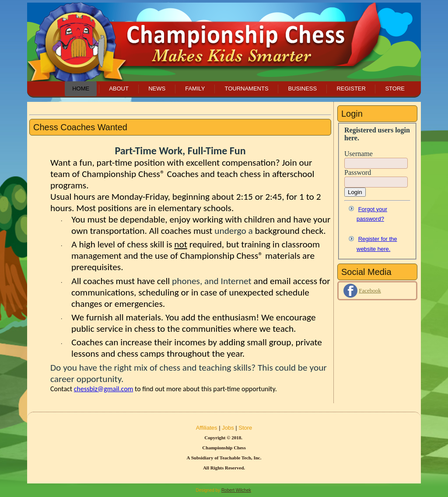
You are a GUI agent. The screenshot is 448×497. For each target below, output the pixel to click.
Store (395, 89)
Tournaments (246, 89)
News (157, 89)
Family (195, 89)
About (119, 89)
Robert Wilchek (236, 490)
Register (351, 89)
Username (359, 154)
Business (302, 89)
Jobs (228, 428)
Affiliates (207, 428)
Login (355, 192)
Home (81, 89)
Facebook (370, 290)
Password (358, 172)
